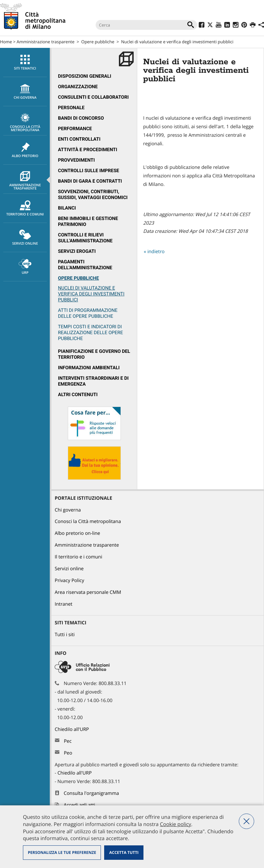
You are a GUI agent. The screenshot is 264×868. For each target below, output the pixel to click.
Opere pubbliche (98, 42)
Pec (68, 741)
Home (6, 42)
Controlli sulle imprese (89, 171)
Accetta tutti (124, 852)
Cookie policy (175, 824)
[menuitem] (25, 62)
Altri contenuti (78, 395)
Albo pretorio (25, 150)
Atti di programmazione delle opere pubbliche (88, 313)
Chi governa (68, 510)
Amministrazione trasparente (46, 42)
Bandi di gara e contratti (90, 181)
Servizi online (25, 238)
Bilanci (67, 208)
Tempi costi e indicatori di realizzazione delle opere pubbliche (90, 333)
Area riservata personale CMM (88, 592)
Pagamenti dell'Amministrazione (85, 265)
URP (25, 267)
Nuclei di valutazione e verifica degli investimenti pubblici (91, 294)
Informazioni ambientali (89, 368)
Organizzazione (78, 87)
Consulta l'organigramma (92, 793)
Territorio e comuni (25, 209)
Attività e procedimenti (88, 150)
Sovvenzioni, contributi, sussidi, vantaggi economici (93, 195)
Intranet (64, 604)
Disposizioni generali (85, 76)
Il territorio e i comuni (78, 557)
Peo (68, 753)
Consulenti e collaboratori (93, 97)
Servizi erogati (77, 251)
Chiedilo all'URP (72, 729)
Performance (75, 129)
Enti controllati (79, 139)
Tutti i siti (65, 635)
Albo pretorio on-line (77, 533)
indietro (156, 252)
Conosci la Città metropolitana (25, 123)
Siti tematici (25, 63)
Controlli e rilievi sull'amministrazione (85, 238)
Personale (71, 108)
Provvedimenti (76, 160)
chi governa (25, 92)
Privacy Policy (69, 581)
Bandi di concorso (81, 118)
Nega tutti (246, 821)
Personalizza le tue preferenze (62, 852)
